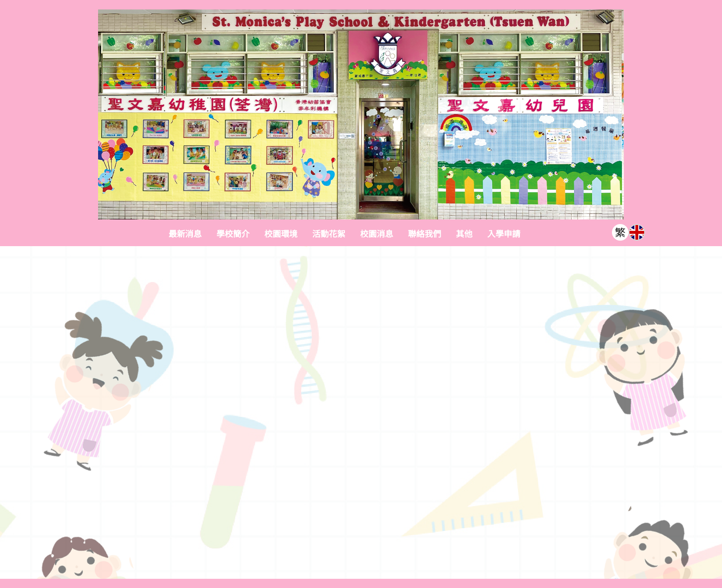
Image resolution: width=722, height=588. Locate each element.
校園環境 (281, 234)
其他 (464, 234)
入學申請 (504, 234)
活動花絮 (329, 234)
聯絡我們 (425, 234)
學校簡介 (233, 234)
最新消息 (185, 234)
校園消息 (377, 234)
